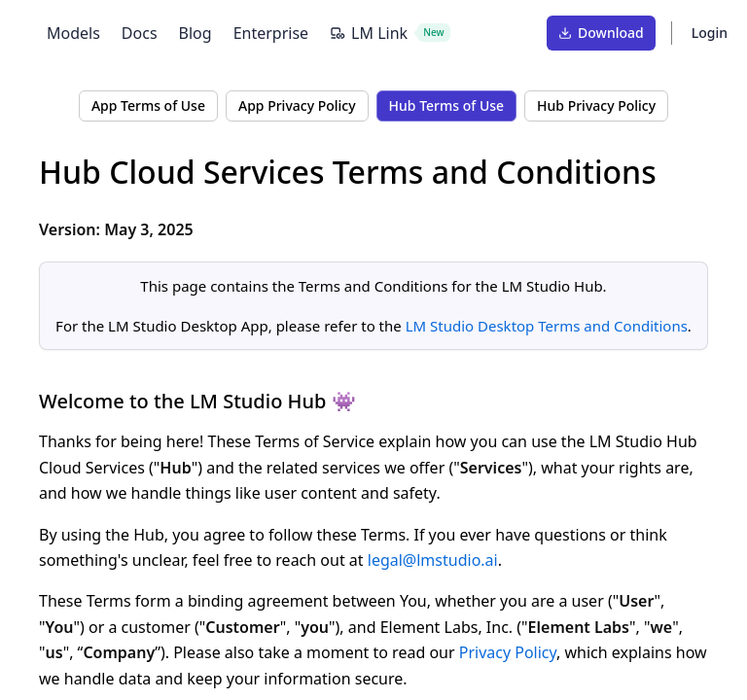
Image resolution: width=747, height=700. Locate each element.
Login (710, 33)
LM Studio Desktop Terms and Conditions (547, 326)
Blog (196, 33)
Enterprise (271, 33)
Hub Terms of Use (446, 105)
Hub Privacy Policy (596, 105)
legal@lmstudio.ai (433, 560)
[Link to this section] (674, 172)
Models (73, 33)
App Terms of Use (148, 105)
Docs (140, 33)
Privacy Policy (508, 652)
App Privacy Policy (297, 105)
